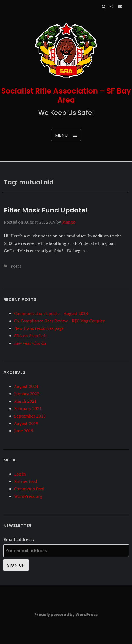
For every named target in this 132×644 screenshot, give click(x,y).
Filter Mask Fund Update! (46, 210)
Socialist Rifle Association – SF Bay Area (66, 96)
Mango (69, 222)
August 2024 (26, 386)
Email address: (19, 539)
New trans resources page (39, 328)
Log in (20, 474)
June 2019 (24, 431)
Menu (62, 135)
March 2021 (25, 401)
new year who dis (30, 343)
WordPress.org (28, 496)
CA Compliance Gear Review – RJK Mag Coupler (59, 321)
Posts (16, 266)
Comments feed (29, 489)
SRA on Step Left (30, 336)
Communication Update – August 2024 (51, 313)
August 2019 (26, 423)
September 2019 (30, 416)
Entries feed (25, 481)
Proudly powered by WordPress (66, 615)
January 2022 (27, 394)
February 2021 (28, 408)
